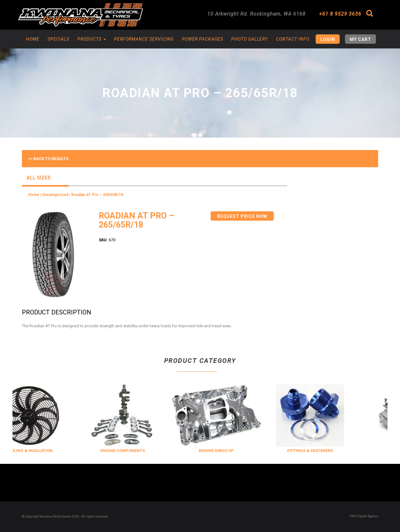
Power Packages (202, 39)
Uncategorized (55, 195)
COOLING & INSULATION (47, 451)
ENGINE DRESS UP (235, 451)
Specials (58, 39)
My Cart (360, 39)
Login (328, 39)
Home (33, 39)
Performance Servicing (144, 39)
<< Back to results (48, 159)
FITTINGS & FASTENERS (329, 451)
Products (92, 39)
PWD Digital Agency (364, 516)
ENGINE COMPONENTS (141, 451)
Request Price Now (242, 216)
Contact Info (293, 39)
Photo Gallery (250, 39)
